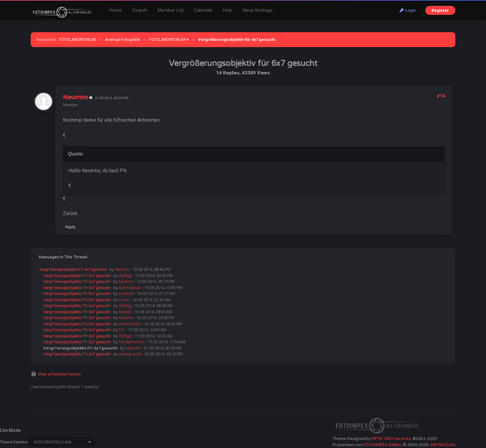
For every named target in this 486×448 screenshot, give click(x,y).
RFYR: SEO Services (391, 439)
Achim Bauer (130, 288)
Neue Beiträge (258, 10)
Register (440, 10)
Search (140, 10)
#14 (441, 96)
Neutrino (76, 97)
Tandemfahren (132, 342)
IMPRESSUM (443, 445)
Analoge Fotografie (122, 40)
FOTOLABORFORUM (78, 40)
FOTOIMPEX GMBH (382, 445)
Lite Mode (10, 430)
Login (408, 10)
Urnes (124, 300)
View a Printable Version (60, 374)
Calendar (203, 10)
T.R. (122, 330)
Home (115, 10)
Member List (171, 10)
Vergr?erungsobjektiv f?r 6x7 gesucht (73, 269)
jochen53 (126, 294)
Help (228, 10)
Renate (125, 312)
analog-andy (130, 354)
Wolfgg (125, 276)
